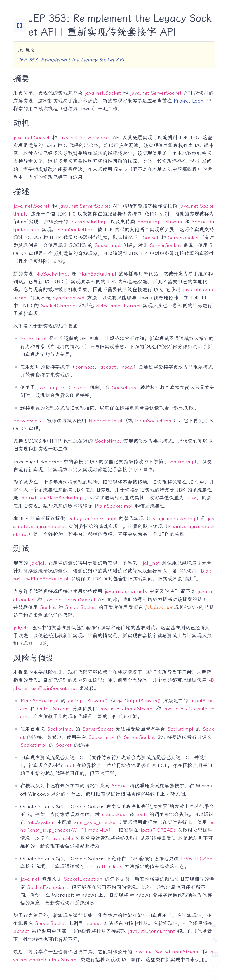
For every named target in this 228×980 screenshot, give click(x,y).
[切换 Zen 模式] (215, 969)
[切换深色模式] (215, 940)
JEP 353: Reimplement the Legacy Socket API (71, 60)
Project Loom (189, 101)
